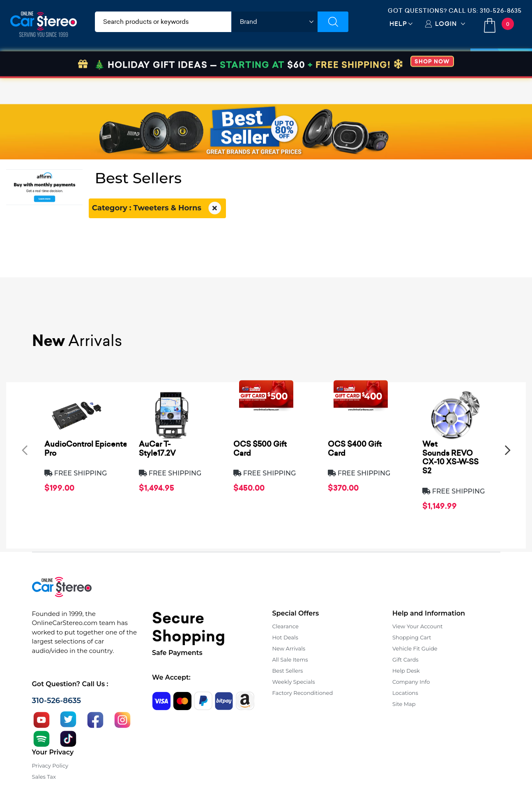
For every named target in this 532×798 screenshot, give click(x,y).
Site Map (404, 704)
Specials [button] (501, 63)
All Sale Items (290, 660)
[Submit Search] (333, 22)
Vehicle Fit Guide (415, 648)
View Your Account (418, 626)
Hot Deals (285, 637)
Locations (405, 693)
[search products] (163, 22)
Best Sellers (288, 671)
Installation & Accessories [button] (128, 63)
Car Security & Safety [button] (214, 63)
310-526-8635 (501, 11)
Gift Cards (405, 660)
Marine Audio (282, 63)
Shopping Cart (412, 637)
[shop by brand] (274, 22)
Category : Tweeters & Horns (158, 208)
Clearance (286, 626)
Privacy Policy (50, 766)
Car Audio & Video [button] (46, 63)
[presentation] (25, 450)
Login (446, 24)
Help (398, 24)
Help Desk (406, 671)
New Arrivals (289, 648)
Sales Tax (44, 777)
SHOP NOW (432, 87)
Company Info (411, 682)
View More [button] (401, 63)
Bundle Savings (344, 63)
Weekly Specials (294, 682)
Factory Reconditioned (303, 693)
